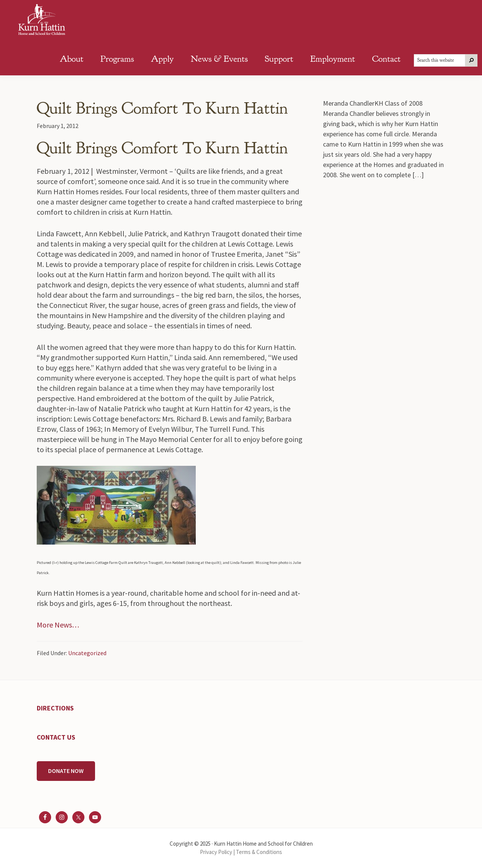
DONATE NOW (66, 771)
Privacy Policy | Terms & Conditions (241, 852)
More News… (58, 625)
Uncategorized (87, 653)
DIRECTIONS (55, 708)
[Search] (471, 60)
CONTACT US (56, 737)
